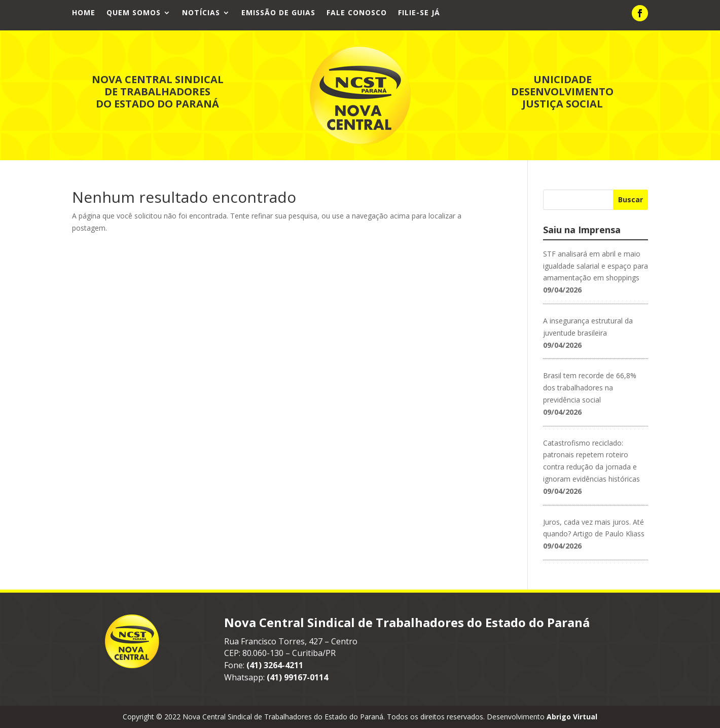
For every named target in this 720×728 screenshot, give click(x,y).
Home (84, 13)
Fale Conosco (357, 13)
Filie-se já (419, 13)
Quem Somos (134, 13)
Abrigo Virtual (572, 717)
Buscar (631, 199)
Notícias (201, 13)
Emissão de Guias (278, 13)
